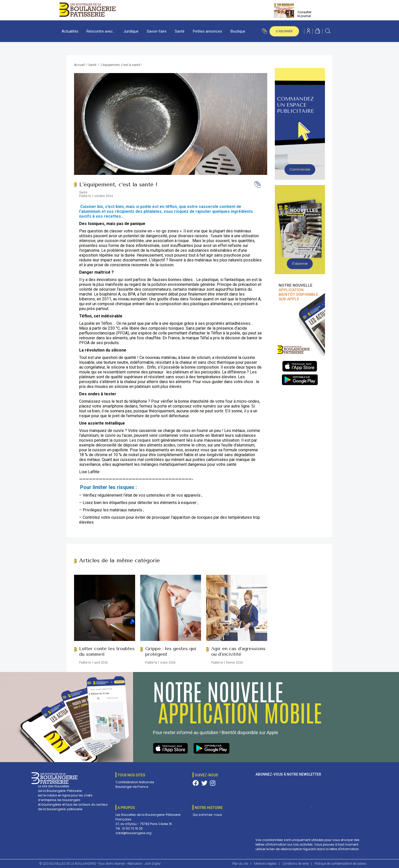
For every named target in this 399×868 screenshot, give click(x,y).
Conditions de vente (296, 864)
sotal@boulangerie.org (133, 833)
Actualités (70, 31)
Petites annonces (208, 31)
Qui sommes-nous (207, 815)
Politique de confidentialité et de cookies (340, 864)
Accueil (79, 65)
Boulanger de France (132, 787)
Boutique (238, 31)
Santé (180, 31)
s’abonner (284, 31)
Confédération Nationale (135, 782)
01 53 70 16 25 (132, 828)
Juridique (131, 31)
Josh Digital (153, 864)
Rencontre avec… (101, 31)
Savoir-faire (157, 31)
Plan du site (240, 864)
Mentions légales (265, 864)
